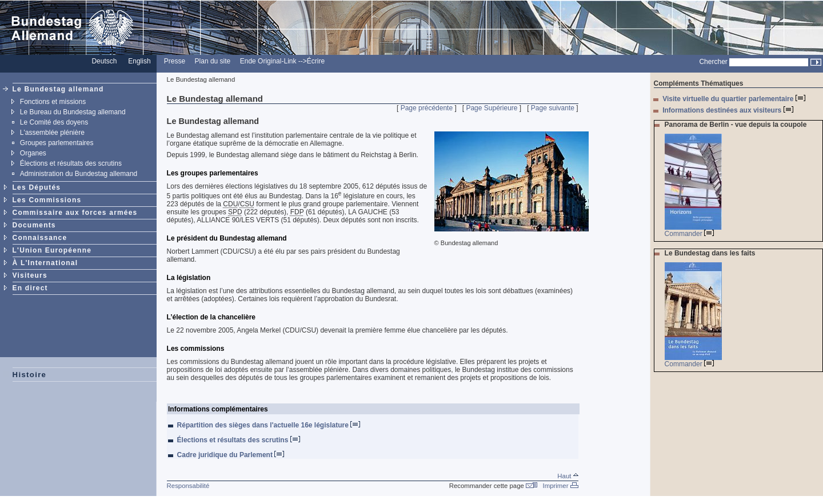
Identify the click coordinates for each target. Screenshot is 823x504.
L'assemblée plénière (52, 133)
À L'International (45, 263)
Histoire (30, 375)
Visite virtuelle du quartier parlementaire (734, 99)
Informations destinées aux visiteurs (728, 110)
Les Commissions (47, 200)
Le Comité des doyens (54, 122)
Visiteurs (30, 275)
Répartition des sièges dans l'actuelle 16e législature (269, 425)
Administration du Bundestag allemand (79, 174)
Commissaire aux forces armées (75, 213)
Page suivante (553, 108)
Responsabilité (188, 486)
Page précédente (427, 108)
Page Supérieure (492, 108)
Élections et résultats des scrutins (71, 163)
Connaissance (40, 238)
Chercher (713, 62)
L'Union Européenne (52, 250)
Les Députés (37, 187)
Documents (34, 225)
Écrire (316, 61)
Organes (33, 153)
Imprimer (561, 486)
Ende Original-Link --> (273, 61)
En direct (30, 288)
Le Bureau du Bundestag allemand (73, 112)
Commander (689, 234)
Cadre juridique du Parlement (231, 455)
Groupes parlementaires (57, 143)
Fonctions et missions (53, 102)
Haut (568, 476)
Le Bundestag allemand (58, 89)
